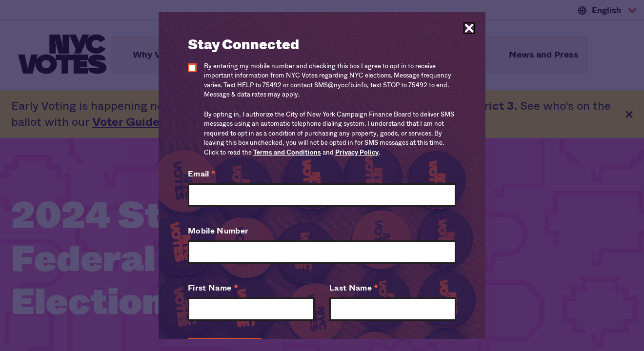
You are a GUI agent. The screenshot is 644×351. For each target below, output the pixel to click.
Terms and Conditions (287, 152)
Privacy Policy (357, 152)
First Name (213, 288)
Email (202, 174)
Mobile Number (218, 231)
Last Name (354, 288)
